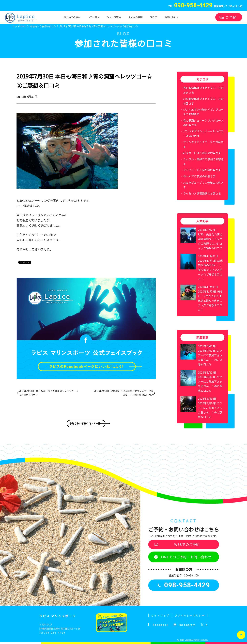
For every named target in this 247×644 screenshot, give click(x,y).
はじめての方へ (72, 17)
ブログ (153, 17)
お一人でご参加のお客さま (199, 176)
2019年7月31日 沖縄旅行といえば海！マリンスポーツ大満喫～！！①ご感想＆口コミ (124, 393)
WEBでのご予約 (187, 544)
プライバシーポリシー (190, 615)
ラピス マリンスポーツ (58, 616)
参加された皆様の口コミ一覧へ (86, 423)
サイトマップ (160, 615)
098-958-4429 (55, 633)
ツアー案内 (94, 17)
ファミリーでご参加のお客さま (202, 170)
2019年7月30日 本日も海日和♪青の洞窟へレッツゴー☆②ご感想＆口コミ (49, 393)
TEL (190, 6)
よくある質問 (135, 17)
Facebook (161, 625)
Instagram (187, 625)
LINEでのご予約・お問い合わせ (186, 557)
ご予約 (231, 17)
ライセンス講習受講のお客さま (202, 193)
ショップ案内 (114, 17)
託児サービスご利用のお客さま (202, 153)
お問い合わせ (172, 17)
